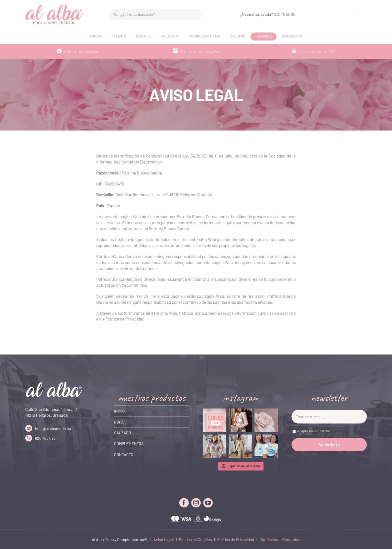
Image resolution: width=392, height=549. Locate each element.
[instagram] (196, 503)
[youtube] (208, 503)
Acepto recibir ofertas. (314, 431)
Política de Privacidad (236, 539)
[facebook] (184, 503)
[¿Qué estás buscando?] (156, 14)
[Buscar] (115, 14)
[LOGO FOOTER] (54, 384)
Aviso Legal (164, 539)
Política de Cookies (195, 539)
